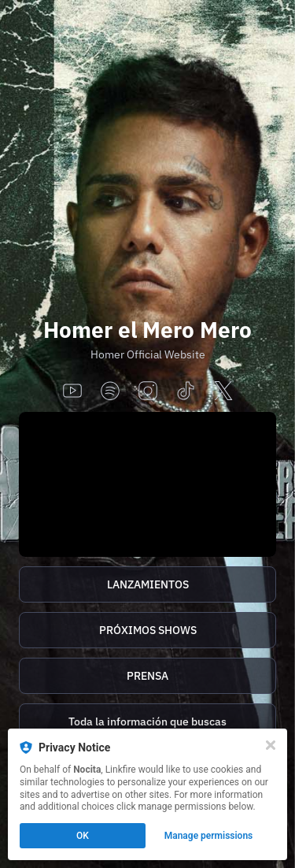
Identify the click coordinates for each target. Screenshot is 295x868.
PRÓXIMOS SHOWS (148, 630)
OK (83, 836)
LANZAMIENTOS (148, 584)
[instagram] (148, 392)
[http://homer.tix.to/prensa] (147, 676)
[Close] (271, 745)
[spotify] (110, 392)
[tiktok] (186, 392)
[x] (223, 392)
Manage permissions (209, 836)
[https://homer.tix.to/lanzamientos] (147, 584)
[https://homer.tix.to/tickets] (147, 630)
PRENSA (147, 676)
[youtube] (72, 392)
